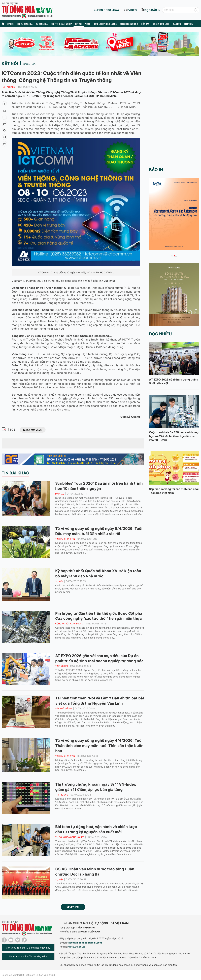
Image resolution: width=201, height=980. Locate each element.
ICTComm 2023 (33, 430)
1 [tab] (172, 256)
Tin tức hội (61, 666)
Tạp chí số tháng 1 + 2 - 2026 (170, 246)
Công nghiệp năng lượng (105, 24)
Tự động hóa (42, 24)
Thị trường (62, 795)
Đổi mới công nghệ (161, 24)
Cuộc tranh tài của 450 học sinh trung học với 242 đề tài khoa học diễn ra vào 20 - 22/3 (174, 436)
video (133, 10)
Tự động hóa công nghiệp (70, 837)
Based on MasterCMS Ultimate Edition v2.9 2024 (28, 975)
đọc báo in (152, 10)
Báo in (156, 170)
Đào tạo (60, 494)
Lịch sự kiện (30, 64)
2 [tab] (175, 256)
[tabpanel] (174, 213)
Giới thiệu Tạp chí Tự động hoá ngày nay (28, 948)
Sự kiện (11, 24)
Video (88, 24)
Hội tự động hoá (25, 24)
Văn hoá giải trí (64, 709)
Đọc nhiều (160, 334)
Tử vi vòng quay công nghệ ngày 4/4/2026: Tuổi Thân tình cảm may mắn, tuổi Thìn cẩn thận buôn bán (99, 746)
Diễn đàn (145, 24)
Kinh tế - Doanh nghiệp (61, 24)
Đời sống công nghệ (129, 24)
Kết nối (79, 24)
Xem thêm (73, 907)
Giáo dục (177, 24)
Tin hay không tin (65, 539)
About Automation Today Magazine (28, 956)
